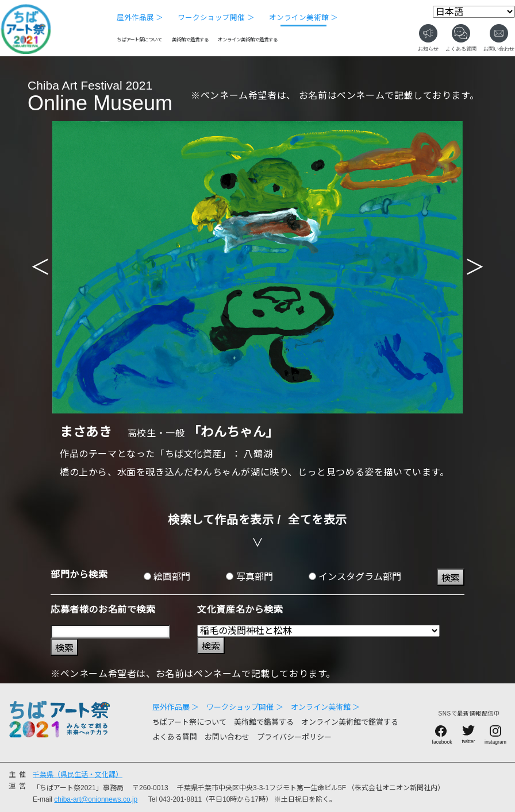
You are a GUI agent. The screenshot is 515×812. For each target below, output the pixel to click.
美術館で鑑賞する (190, 40)
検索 (451, 578)
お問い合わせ (227, 737)
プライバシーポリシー (294, 737)
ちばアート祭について (139, 40)
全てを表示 (318, 520)
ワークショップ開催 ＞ (216, 18)
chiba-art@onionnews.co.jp (96, 799)
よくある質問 (175, 737)
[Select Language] (474, 12)
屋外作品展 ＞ (140, 18)
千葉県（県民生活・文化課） (78, 775)
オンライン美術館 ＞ (303, 18)
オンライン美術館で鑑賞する (248, 40)
